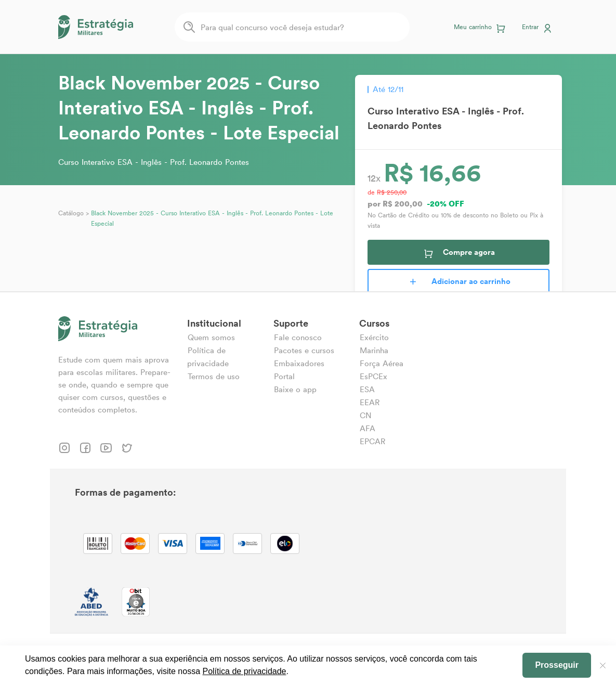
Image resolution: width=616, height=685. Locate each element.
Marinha (374, 350)
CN (366, 415)
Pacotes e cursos (304, 350)
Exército (374, 337)
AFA (368, 428)
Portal (284, 376)
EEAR (370, 402)
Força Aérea (382, 363)
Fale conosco (298, 337)
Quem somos (211, 337)
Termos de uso (214, 376)
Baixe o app (295, 389)
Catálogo (71, 213)
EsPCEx (373, 376)
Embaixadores (299, 363)
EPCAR (372, 441)
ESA (367, 389)
